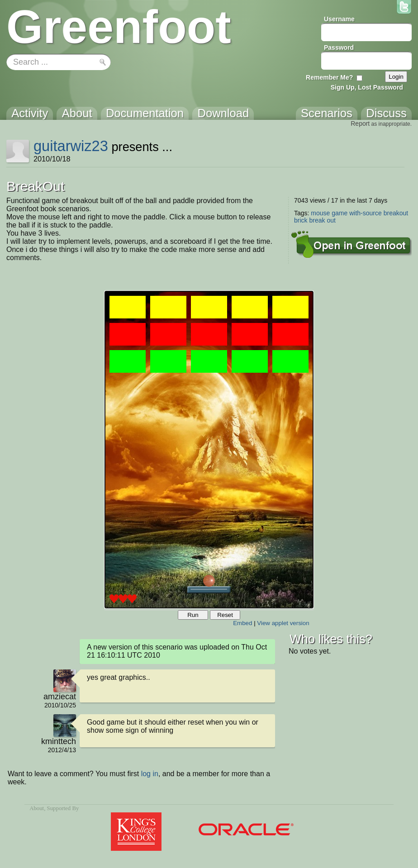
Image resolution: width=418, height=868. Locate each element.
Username (339, 19)
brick (301, 220)
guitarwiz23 (71, 146)
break (317, 220)
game (340, 213)
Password (339, 47)
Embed (242, 623)
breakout (396, 213)
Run (193, 615)
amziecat (60, 697)
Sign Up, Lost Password (367, 87)
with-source (366, 213)
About (37, 808)
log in (150, 774)
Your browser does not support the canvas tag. (209, 450)
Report (360, 123)
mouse (320, 213)
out (331, 220)
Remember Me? (329, 77)
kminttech (59, 741)
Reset (225, 615)
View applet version (283, 623)
